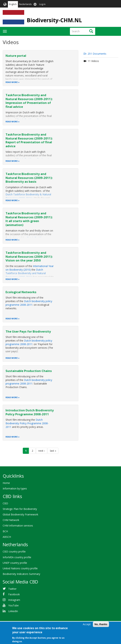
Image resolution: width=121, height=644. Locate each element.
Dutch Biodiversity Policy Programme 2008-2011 (27, 423)
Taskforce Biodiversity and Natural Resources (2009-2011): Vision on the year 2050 (29, 257)
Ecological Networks (21, 292)
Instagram (14, 600)
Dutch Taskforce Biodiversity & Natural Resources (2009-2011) (28, 196)
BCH (5, 531)
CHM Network (11, 520)
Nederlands (25, 4)
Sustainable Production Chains (29, 371)
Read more (12, 82)
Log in (42, 4)
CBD (5, 503)
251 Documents (95, 54)
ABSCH (7, 537)
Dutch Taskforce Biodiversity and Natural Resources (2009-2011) (26, 273)
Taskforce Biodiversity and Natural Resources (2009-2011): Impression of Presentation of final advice (29, 101)
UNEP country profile (15, 563)
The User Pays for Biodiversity (28, 331)
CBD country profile (14, 552)
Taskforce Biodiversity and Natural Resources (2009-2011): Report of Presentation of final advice (29, 140)
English (13, 4)
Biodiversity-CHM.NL (54, 20)
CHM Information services (18, 526)
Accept (87, 624)
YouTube (13, 605)
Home (6, 483)
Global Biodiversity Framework (20, 514)
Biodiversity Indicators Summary (21, 574)
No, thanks (101, 624)
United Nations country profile (20, 568)
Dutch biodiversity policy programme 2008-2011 (29, 303)
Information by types (15, 488)
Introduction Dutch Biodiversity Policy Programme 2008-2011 (30, 412)
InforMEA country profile (17, 557)
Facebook (14, 594)
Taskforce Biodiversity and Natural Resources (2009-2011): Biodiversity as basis (29, 178)
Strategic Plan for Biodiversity (20, 509)
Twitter (12, 589)
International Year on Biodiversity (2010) (30, 268)
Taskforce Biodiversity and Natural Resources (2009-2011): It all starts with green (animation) (29, 219)
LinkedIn (13, 611)
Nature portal (16, 56)
